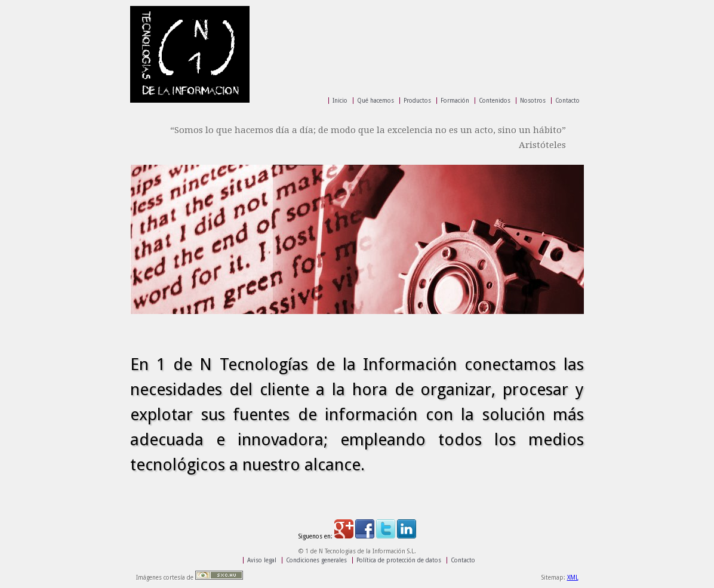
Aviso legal (262, 560)
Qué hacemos (376, 101)
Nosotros (533, 101)
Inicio (340, 101)
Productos (417, 101)
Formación (455, 101)
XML (573, 578)
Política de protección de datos (399, 560)
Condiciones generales (316, 560)
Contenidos (495, 101)
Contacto (567, 101)
